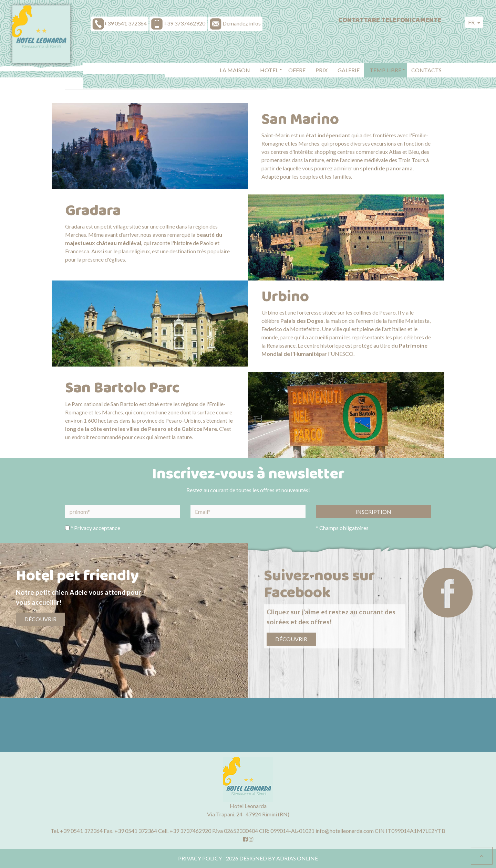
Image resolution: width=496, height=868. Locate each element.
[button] (269, 71)
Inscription (373, 512)
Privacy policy (200, 858)
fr (472, 22)
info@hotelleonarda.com (345, 831)
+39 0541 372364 (81, 831)
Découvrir (40, 619)
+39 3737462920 (190, 831)
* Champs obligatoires (342, 528)
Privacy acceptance (97, 528)
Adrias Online (297, 858)
